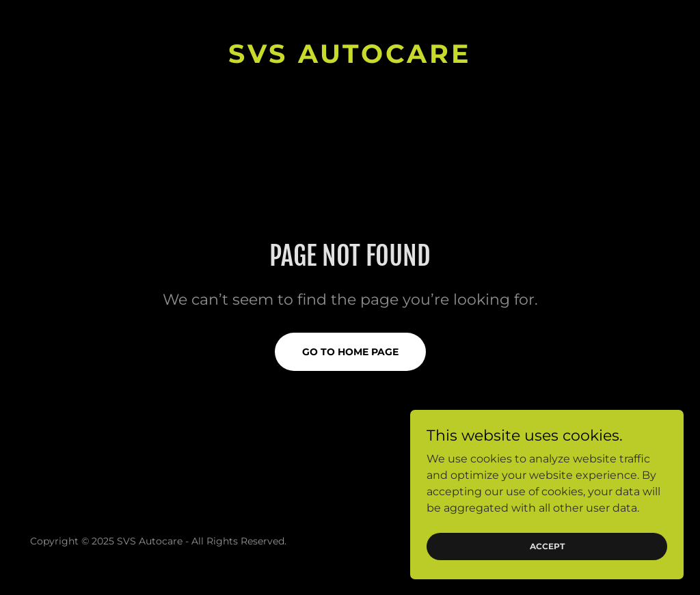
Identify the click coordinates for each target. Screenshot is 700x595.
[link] (350, 59)
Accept (547, 546)
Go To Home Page (350, 352)
